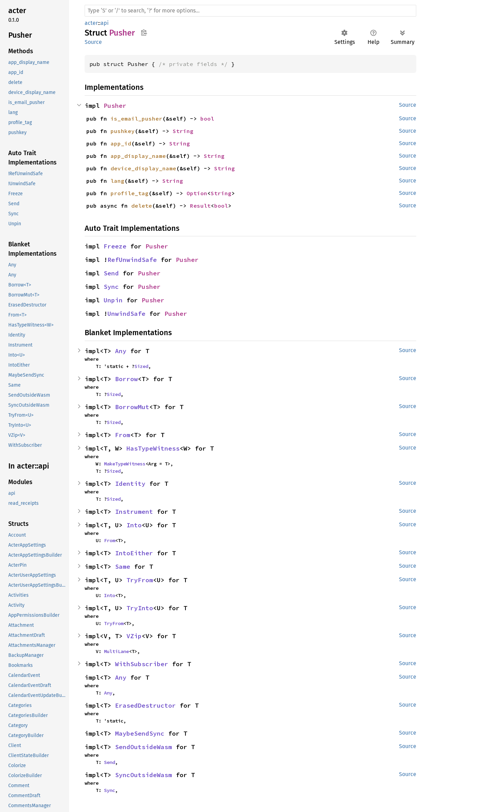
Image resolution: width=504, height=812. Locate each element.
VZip (134, 636)
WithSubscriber (142, 664)
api (105, 23)
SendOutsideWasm (144, 747)
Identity (130, 484)
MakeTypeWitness (125, 464)
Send (111, 273)
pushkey (123, 131)
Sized (141, 366)
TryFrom (140, 580)
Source (93, 42)
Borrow (126, 379)
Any (121, 351)
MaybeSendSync (140, 733)
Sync (111, 287)
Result (200, 206)
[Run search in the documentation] (250, 11)
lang (117, 181)
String (183, 131)
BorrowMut (132, 407)
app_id (121, 143)
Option (197, 193)
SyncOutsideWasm (144, 775)
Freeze (115, 246)
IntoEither (134, 553)
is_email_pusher (136, 119)
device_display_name (143, 168)
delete (142, 206)
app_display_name (138, 156)
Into (134, 525)
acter (91, 23)
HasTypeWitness (153, 448)
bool (207, 119)
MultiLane (116, 651)
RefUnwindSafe (132, 260)
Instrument (134, 512)
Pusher (115, 106)
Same (123, 566)
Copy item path (144, 32)
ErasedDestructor (145, 705)
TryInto (140, 608)
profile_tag (130, 193)
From (123, 435)
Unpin (113, 300)
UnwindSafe (126, 314)
